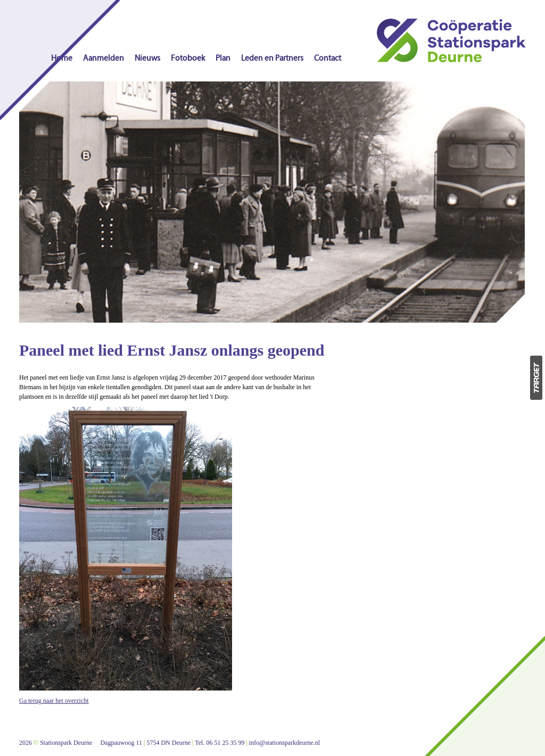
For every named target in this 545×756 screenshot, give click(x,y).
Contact (328, 58)
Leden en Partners (272, 58)
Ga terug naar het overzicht (54, 701)
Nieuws (147, 58)
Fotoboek (188, 58)
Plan (223, 58)
